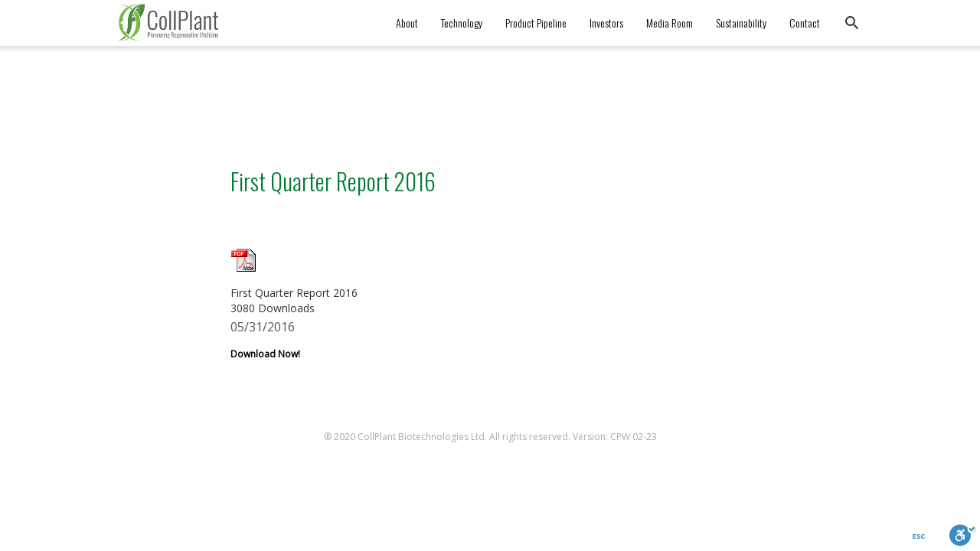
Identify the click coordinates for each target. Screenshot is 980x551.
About (407, 23)
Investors (606, 23)
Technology (462, 23)
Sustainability (741, 23)
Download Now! (265, 354)
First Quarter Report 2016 (333, 181)
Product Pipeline (536, 23)
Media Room (670, 23)
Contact (805, 23)
